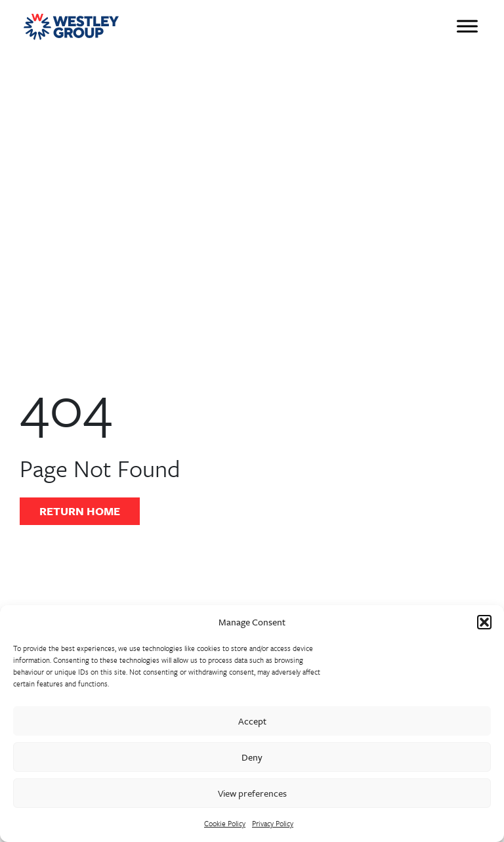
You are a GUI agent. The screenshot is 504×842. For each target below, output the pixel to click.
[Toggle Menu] (467, 26)
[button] (484, 622)
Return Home (80, 511)
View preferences (252, 793)
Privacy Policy (273, 823)
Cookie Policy (225, 823)
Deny (252, 757)
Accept (252, 721)
